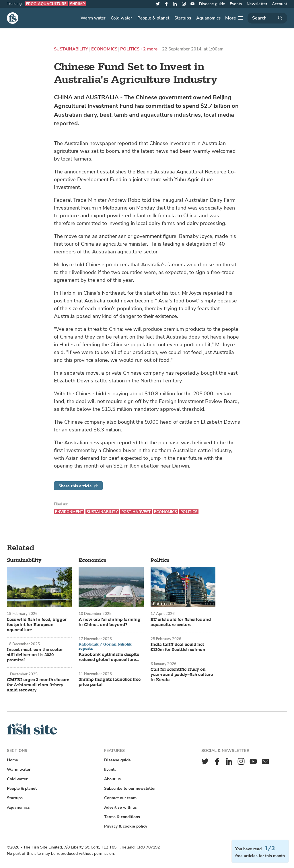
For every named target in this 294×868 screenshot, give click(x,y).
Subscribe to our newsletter (130, 788)
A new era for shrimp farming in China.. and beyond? (110, 622)
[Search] (267, 18)
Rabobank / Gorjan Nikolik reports (105, 647)
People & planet (153, 18)
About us (112, 779)
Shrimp (77, 4)
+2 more (149, 49)
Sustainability (71, 49)
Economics (104, 49)
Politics (130, 49)
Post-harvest (136, 512)
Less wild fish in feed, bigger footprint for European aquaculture (37, 625)
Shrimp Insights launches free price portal (110, 682)
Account (280, 4)
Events (236, 4)
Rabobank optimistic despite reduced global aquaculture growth (109, 657)
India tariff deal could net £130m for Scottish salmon (178, 647)
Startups (183, 18)
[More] (234, 18)
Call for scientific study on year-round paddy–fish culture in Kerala (182, 675)
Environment (69, 512)
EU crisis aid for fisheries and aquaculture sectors (181, 622)
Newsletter (257, 4)
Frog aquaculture (46, 4)
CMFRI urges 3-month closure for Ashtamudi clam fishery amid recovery (38, 685)
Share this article (78, 486)
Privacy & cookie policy (126, 826)
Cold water (121, 18)
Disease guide (212, 4)
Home (12, 760)
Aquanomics (208, 18)
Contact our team (120, 798)
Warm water (93, 18)
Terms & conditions (122, 817)
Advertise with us (120, 807)
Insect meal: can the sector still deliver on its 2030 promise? (35, 655)
